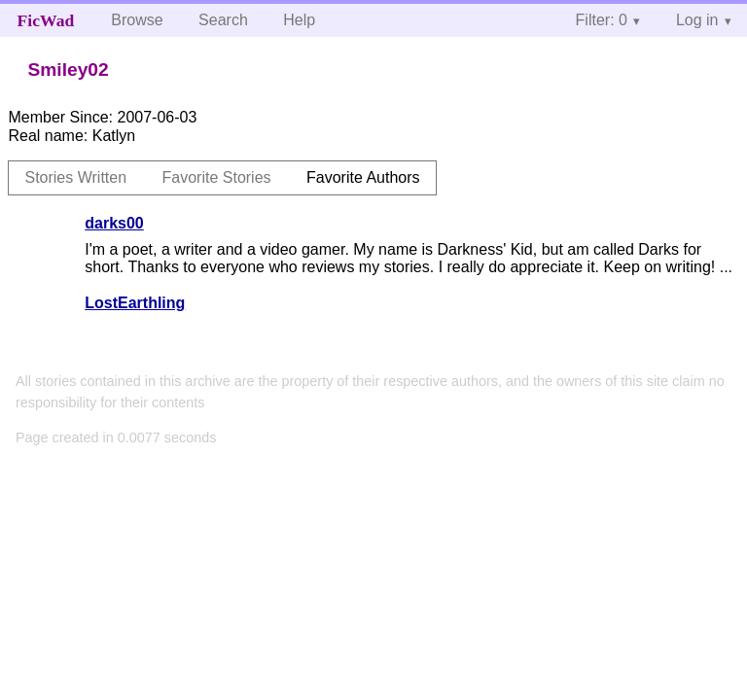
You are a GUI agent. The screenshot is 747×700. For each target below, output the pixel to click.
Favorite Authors (363, 177)
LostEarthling (135, 303)
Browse (137, 20)
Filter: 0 (602, 20)
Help (299, 20)
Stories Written (75, 177)
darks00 (114, 223)
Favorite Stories (217, 177)
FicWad (46, 20)
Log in (697, 20)
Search (223, 20)
